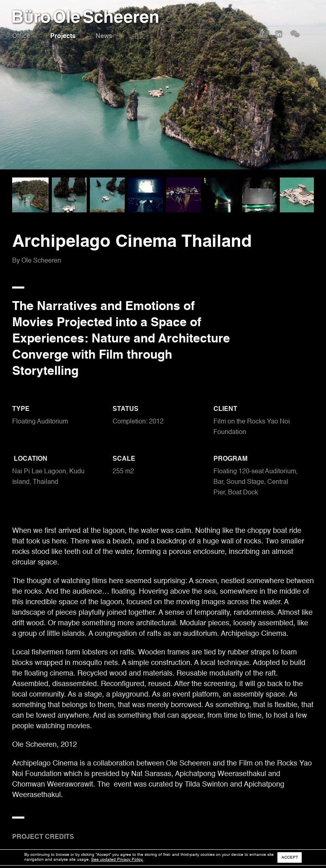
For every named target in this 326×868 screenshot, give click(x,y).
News (104, 36)
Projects (63, 36)
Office (21, 36)
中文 (139, 36)
